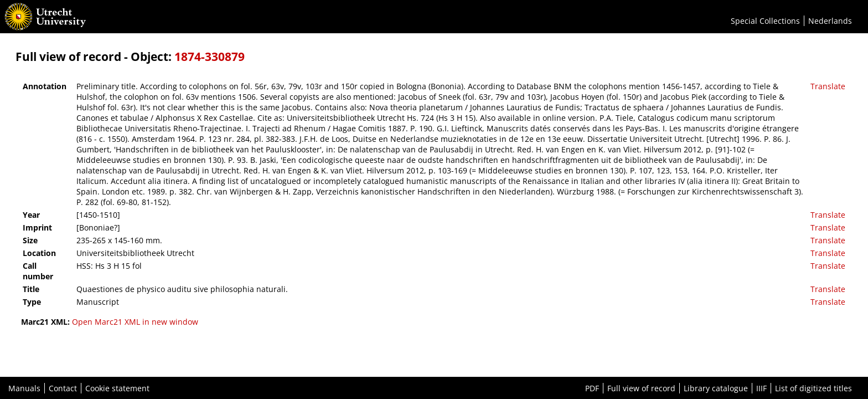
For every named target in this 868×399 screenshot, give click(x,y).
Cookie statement (117, 388)
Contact (63, 388)
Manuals (24, 388)
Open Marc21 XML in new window (135, 322)
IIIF (761, 388)
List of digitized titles (813, 388)
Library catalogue (716, 388)
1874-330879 (210, 57)
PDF (592, 388)
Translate (828, 86)
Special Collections (765, 21)
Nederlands (830, 21)
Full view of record (641, 388)
